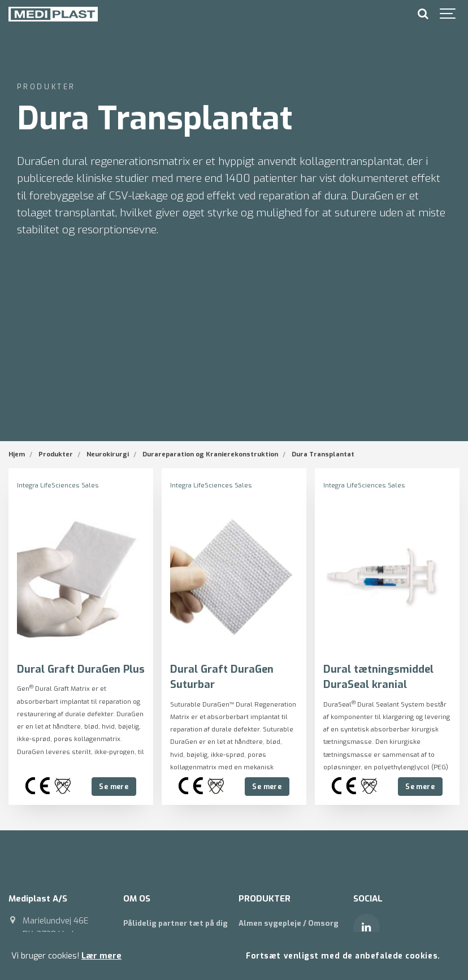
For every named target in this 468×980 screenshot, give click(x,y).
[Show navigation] (448, 14)
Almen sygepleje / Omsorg (289, 923)
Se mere (114, 786)
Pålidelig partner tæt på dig (175, 923)
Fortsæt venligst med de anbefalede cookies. (343, 956)
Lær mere (101, 956)
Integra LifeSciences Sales (58, 485)
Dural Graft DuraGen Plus (81, 669)
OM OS (137, 898)
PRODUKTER (265, 898)
